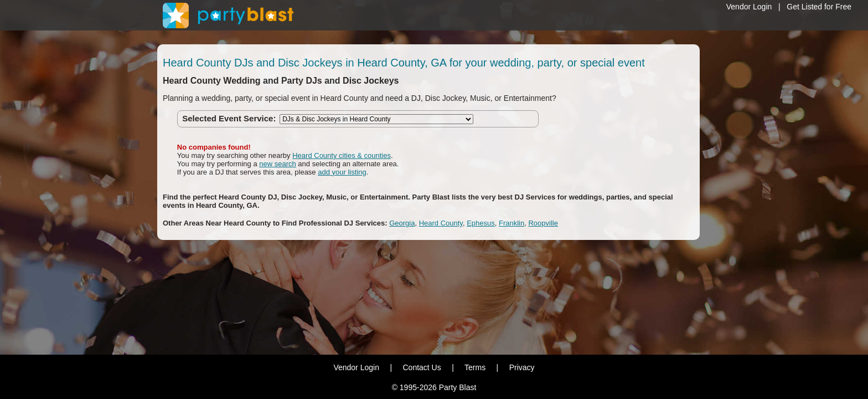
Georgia (402, 223)
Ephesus (481, 223)
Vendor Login (749, 7)
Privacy (522, 367)
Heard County (441, 223)
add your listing (342, 172)
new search (277, 164)
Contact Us (422, 367)
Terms (475, 367)
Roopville (543, 223)
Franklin (512, 223)
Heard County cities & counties (342, 155)
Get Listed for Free (819, 7)
